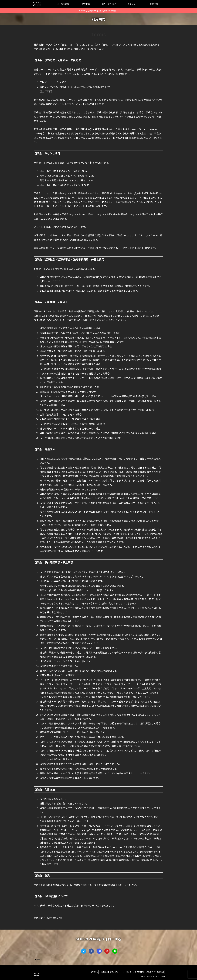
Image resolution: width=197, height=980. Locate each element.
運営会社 (81, 972)
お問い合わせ (142, 972)
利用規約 (131, 972)
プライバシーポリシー (115, 972)
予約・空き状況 (157, 972)
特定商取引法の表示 (95, 972)
